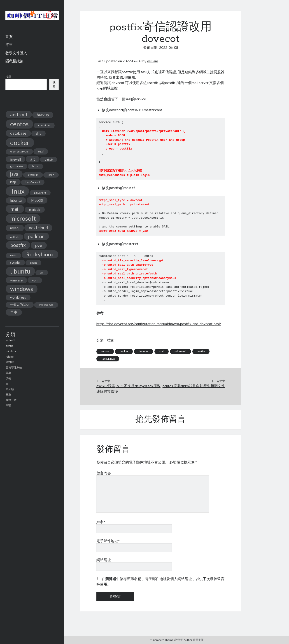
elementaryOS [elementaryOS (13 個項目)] (19, 151)
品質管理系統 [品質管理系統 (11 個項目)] (46, 305)
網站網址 (104, 560)
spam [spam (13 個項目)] (33, 263)
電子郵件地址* (108, 541)
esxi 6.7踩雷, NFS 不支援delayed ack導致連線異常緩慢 (128, 388)
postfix (201, 351)
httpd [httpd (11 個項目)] (35, 166)
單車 (9, 45)
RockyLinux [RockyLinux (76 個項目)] (40, 254)
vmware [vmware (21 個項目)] (16, 280)
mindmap (11, 351)
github (9, 346)
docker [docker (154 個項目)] (20, 143)
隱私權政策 (14, 61)
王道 (8, 395)
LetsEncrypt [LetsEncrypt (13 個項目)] (33, 182)
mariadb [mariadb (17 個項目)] (35, 210)
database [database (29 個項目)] (18, 133)
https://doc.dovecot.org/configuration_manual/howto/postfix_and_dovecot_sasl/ (159, 324)
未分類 (10, 389)
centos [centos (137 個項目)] (19, 124)
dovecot (144, 351)
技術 (8, 378)
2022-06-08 (169, 47)
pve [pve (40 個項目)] (39, 245)
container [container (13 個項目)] (44, 125)
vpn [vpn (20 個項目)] (35, 280)
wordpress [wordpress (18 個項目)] (18, 297)
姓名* (101, 522)
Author (188, 640)
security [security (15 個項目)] (15, 262)
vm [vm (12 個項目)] (42, 273)
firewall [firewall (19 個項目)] (15, 159)
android (10, 340)
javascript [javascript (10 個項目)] (33, 175)
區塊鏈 (10, 362)
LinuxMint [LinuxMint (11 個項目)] (40, 193)
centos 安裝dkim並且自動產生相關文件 (194, 386)
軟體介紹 (11, 400)
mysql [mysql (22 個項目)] (15, 228)
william (153, 61)
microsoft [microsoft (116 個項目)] (23, 218)
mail (162, 351)
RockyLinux (108, 359)
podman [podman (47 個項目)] (36, 236)
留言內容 (104, 473)
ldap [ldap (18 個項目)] (13, 182)
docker (124, 351)
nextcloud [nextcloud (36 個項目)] (38, 228)
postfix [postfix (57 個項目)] (18, 245)
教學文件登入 (16, 53)
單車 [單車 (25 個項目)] (14, 312)
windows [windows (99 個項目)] (22, 289)
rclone (10, 357)
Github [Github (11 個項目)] (49, 160)
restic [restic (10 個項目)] (13, 255)
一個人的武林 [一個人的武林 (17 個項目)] (20, 305)
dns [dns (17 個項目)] (38, 133)
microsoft (181, 351)
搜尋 (8, 77)
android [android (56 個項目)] (19, 114)
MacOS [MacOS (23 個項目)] (37, 200)
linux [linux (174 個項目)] (17, 191)
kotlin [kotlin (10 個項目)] (51, 175)
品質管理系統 (14, 367)
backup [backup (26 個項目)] (43, 115)
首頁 (9, 36)
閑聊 (8, 405)
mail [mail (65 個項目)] (15, 209)
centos (105, 351)
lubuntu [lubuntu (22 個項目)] (16, 200)
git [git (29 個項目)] (33, 159)
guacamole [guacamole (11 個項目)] (16, 166)
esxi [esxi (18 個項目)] (41, 151)
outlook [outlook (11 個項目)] (14, 237)
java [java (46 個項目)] (14, 174)
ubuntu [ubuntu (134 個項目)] (20, 271)
